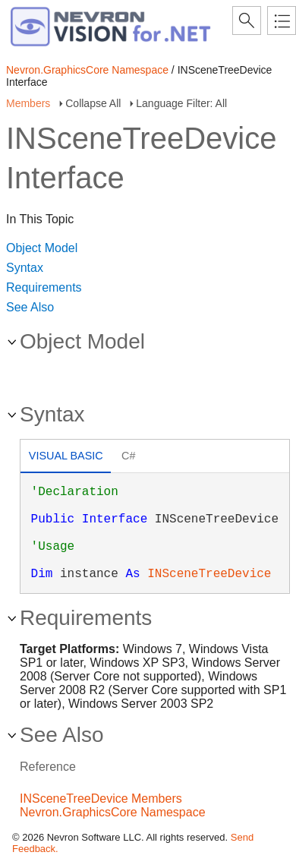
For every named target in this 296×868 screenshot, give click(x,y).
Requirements (44, 287)
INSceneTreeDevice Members (101, 799)
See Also (30, 307)
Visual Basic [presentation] (66, 456)
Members (28, 103)
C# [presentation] (128, 456)
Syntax (25, 268)
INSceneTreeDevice (209, 574)
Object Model (42, 248)
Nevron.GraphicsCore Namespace (87, 70)
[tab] (66, 458)
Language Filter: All (181, 103)
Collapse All (93, 103)
